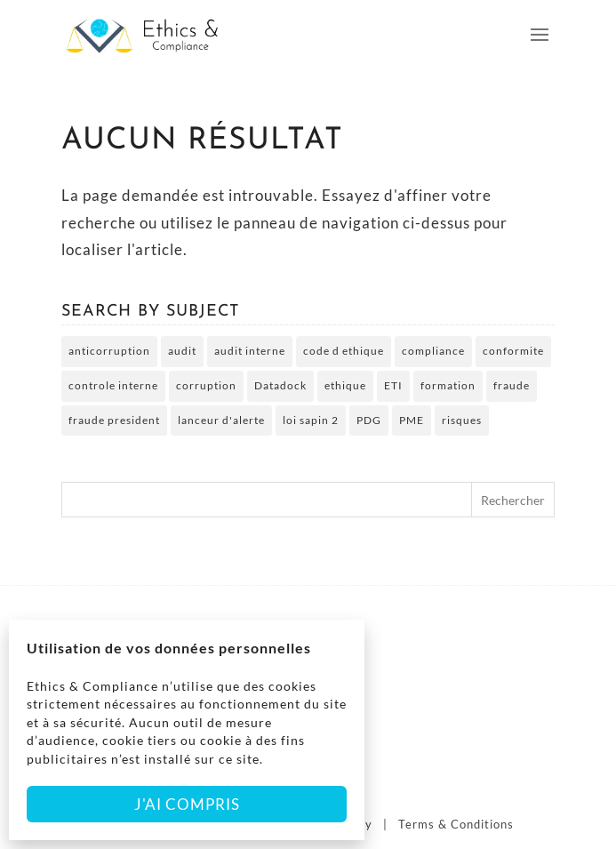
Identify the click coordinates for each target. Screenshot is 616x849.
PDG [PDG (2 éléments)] (369, 420)
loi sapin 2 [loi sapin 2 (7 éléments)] (311, 420)
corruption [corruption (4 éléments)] (206, 385)
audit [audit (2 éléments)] (182, 351)
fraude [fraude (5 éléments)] (512, 385)
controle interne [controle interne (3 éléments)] (113, 385)
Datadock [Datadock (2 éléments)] (280, 385)
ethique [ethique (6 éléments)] (345, 385)
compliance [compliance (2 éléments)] (433, 351)
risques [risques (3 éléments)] (462, 420)
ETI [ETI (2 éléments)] (393, 385)
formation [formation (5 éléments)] (448, 385)
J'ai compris (187, 804)
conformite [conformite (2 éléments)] (513, 351)
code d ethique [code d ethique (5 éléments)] (344, 351)
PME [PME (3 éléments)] (412, 420)
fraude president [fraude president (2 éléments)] (114, 420)
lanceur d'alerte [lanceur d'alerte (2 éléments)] (221, 420)
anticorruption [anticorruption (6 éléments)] (109, 351)
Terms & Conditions (456, 824)
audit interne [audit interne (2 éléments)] (250, 351)
